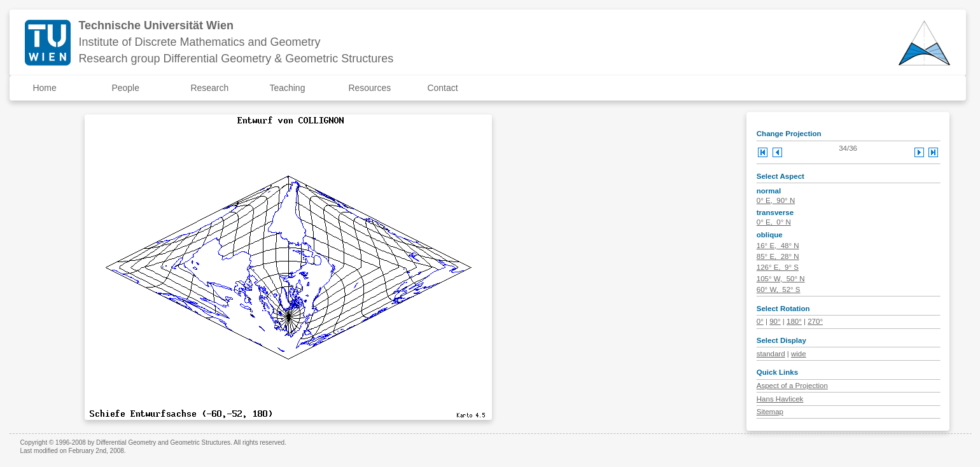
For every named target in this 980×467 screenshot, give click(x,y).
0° (760, 321)
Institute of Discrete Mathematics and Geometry (199, 42)
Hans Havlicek (780, 399)
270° (815, 321)
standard (771, 354)
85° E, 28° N (778, 256)
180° (794, 321)
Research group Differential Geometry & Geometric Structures (236, 59)
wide (799, 354)
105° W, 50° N (781, 279)
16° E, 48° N (778, 246)
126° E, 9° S (778, 267)
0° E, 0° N (774, 222)
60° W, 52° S (779, 289)
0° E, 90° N (776, 200)
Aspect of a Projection (792, 386)
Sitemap (770, 412)
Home (44, 88)
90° (775, 321)
